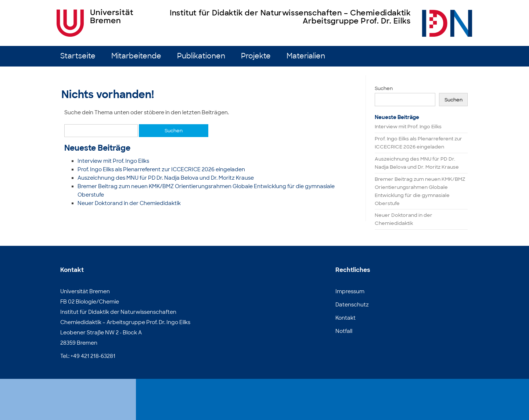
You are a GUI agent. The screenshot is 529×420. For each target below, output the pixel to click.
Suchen (384, 88)
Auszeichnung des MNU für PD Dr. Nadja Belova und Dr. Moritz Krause (166, 178)
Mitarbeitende (136, 56)
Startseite (78, 56)
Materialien (306, 56)
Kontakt (346, 318)
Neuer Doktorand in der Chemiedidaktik (129, 203)
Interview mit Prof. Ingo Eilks (113, 161)
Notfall (344, 331)
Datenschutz (352, 305)
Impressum (350, 291)
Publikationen (201, 56)
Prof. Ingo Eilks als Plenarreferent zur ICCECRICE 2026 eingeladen (161, 169)
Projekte (256, 56)
